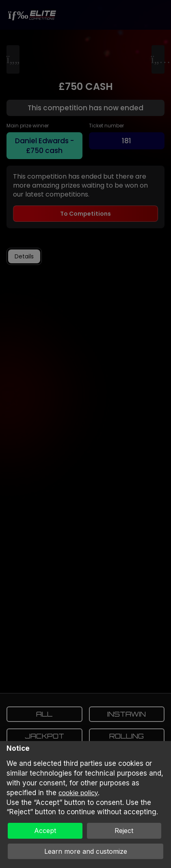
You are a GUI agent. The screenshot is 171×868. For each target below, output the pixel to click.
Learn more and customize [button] (86, 851)
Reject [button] (124, 831)
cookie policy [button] (78, 793)
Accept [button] (45, 831)
